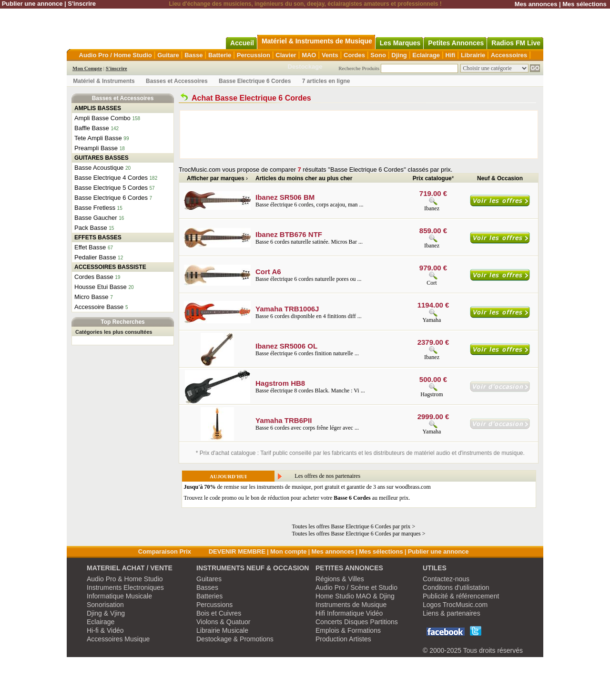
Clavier (286, 55)
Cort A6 (268, 272)
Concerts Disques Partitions (357, 622)
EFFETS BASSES (98, 237)
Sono (378, 55)
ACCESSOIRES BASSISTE (110, 267)
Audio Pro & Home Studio (125, 579)
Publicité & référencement (461, 596)
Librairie (473, 55)
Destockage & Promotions (235, 639)
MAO (309, 55)
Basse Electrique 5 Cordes (111, 188)
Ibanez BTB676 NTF (289, 234)
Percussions (214, 605)
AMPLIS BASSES (98, 108)
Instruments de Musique (351, 605)
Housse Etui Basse (101, 287)
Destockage (305, 67)
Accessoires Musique (118, 639)
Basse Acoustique (99, 168)
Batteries (209, 596)
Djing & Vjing (106, 613)
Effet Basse (90, 247)
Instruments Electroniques (125, 587)
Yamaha (432, 320)
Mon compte (289, 551)
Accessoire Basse (99, 307)
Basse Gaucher (96, 218)
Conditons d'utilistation (456, 587)
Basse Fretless (95, 208)
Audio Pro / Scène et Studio (356, 587)
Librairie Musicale (222, 630)
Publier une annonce (32, 4)
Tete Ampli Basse (98, 138)
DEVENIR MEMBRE (237, 551)
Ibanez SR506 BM (285, 197)
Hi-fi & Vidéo (105, 630)
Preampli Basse (96, 148)
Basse (193, 55)
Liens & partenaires (452, 613)
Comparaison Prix (165, 551)
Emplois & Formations (348, 630)
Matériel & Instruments (104, 81)
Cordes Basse (94, 277)
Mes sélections (585, 4)
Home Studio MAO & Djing (355, 596)
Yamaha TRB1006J (287, 309)
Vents (330, 55)
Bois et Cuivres (219, 613)
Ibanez (432, 208)
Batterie (220, 55)
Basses (207, 587)
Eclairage (426, 55)
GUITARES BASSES (102, 158)
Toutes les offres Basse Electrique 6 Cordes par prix (351, 526)
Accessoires (509, 55)
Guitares (209, 579)
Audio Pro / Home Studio (116, 55)
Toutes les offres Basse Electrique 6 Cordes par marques (356, 534)
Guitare (168, 55)
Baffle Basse (92, 128)
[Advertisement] (359, 134)
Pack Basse (91, 228)
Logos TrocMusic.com (455, 605)
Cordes (354, 55)
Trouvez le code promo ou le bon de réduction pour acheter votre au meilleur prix (296, 498)
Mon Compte (87, 68)
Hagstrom (432, 394)
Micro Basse (91, 297)
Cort (432, 283)
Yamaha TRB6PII (284, 420)
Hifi (451, 55)
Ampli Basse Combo (102, 118)
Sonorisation (105, 605)
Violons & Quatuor (223, 622)
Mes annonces (536, 4)
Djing (399, 55)
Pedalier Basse (95, 257)
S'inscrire (82, 4)
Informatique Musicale (119, 596)
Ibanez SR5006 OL (286, 346)
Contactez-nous (446, 579)
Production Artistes (343, 639)
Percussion (254, 55)
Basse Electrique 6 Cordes (255, 81)
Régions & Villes (340, 579)
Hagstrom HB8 (280, 383)
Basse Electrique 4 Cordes (111, 178)
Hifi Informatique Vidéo (349, 613)
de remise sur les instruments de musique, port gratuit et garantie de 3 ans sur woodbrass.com (307, 487)
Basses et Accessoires (177, 81)
